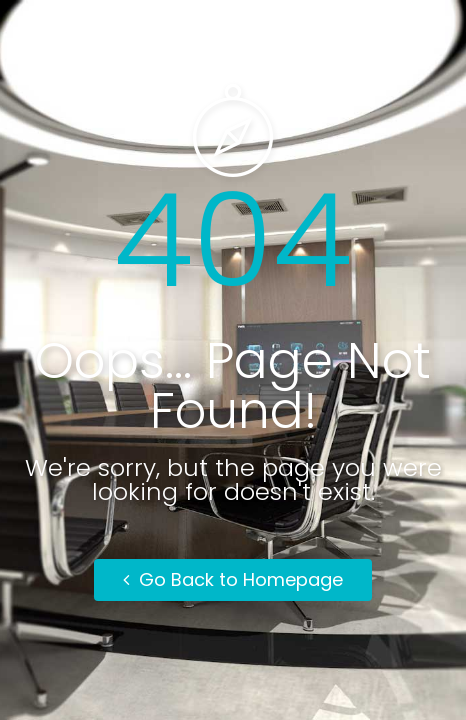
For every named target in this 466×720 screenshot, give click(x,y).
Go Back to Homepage (233, 579)
